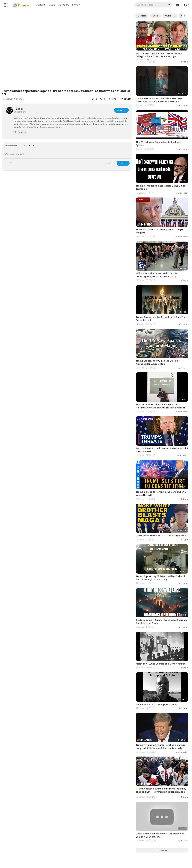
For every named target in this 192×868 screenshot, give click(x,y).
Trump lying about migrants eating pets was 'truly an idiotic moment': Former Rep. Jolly (160, 747)
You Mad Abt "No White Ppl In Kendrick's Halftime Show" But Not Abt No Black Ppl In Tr (160, 406)
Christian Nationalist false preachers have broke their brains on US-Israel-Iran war (159, 100)
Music (52, 5)
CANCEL (109, 163)
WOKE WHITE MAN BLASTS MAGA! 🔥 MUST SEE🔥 (161, 536)
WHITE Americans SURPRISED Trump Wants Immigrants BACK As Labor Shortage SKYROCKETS (159, 56)
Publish (123, 163)
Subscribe (121, 110)
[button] (186, 5)
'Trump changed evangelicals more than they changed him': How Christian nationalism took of (161, 792)
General (41, 5)
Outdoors (64, 5)
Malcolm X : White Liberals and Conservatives (161, 664)
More (76, 5)
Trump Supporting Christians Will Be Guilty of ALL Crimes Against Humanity (160, 578)
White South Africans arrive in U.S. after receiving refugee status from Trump (157, 275)
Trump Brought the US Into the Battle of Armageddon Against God (158, 362)
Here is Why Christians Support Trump (157, 704)
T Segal (18, 109)
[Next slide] (184, 16)
